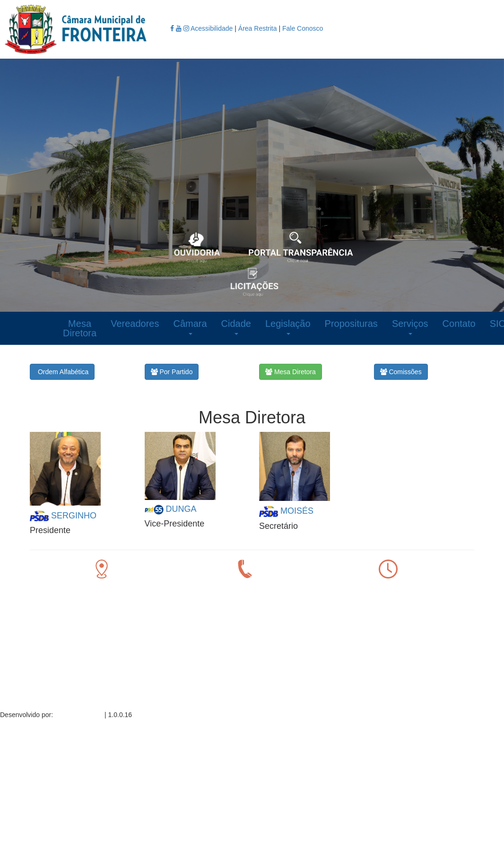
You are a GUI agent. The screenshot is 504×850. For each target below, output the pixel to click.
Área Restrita (258, 28)
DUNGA (181, 509)
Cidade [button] (236, 327)
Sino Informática (79, 715)
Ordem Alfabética (62, 372)
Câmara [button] (190, 327)
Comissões (401, 372)
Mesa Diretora (80, 328)
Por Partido (172, 372)
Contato (459, 324)
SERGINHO (74, 515)
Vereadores (135, 324)
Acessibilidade (213, 28)
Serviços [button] (410, 327)
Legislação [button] (288, 327)
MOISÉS (297, 510)
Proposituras (351, 324)
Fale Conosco (303, 28)
